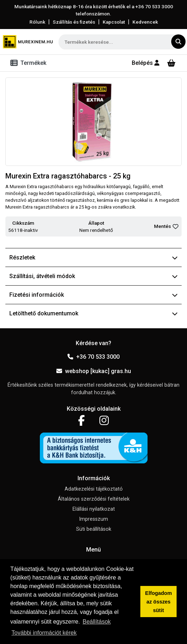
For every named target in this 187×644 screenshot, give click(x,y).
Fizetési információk (93, 295)
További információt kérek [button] (44, 633)
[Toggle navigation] (30, 63)
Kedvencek (145, 22)
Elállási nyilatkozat (94, 509)
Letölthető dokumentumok (93, 313)
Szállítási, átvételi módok (93, 276)
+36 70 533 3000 (93, 357)
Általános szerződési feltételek (94, 499)
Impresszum (93, 519)
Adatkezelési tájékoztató (94, 489)
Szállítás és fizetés (74, 22)
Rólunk (37, 22)
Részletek (93, 257)
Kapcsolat (114, 22)
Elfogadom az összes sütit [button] (158, 602)
